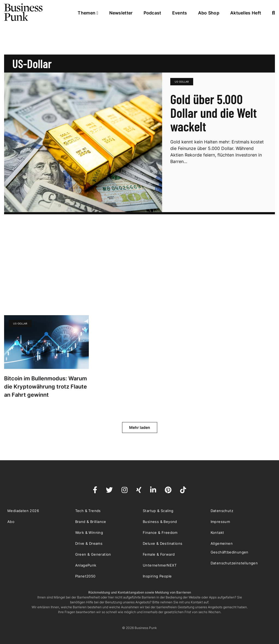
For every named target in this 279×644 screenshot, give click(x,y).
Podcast (152, 13)
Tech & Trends (88, 511)
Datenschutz (222, 511)
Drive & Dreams (89, 543)
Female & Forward (159, 554)
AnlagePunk (86, 565)
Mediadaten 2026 (23, 511)
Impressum (220, 522)
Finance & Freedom (160, 532)
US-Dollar (182, 82)
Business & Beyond (160, 522)
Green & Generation (93, 554)
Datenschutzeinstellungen (234, 563)
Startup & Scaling (158, 511)
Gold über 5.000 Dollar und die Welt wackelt (214, 113)
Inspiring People (157, 576)
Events (180, 13)
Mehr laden (140, 427)
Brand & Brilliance (91, 522)
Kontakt (217, 532)
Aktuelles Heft (246, 13)
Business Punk (24, 12)
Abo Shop (209, 13)
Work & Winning (89, 532)
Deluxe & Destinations (163, 543)
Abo (11, 522)
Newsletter (121, 13)
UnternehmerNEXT (160, 565)
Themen (88, 13)
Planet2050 (85, 576)
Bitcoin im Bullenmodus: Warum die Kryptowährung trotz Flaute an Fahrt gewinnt (46, 387)
